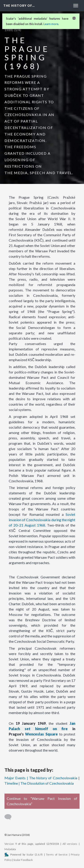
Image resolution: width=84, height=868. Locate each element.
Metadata (10, 849)
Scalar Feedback (23, 860)
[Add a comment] (10, 817)
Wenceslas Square (41, 734)
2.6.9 (39, 854)
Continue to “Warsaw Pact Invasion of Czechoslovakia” (42, 801)
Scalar (30, 854)
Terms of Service (57, 854)
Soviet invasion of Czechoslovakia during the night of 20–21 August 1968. (42, 520)
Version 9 (11, 844)
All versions (70, 844)
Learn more (51, 24)
